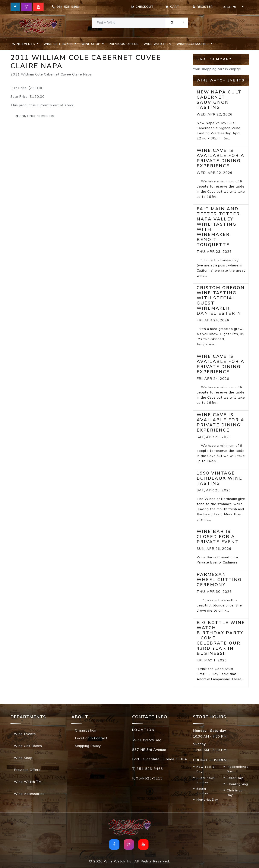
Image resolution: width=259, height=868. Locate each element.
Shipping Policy (88, 746)
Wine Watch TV (158, 44)
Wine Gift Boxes (28, 746)
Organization (86, 730)
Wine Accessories (29, 794)
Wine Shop (23, 758)
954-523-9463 (66, 7)
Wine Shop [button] (91, 44)
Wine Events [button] (24, 44)
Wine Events (25, 734)
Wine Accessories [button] (193, 44)
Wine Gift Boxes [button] (59, 44)
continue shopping (35, 116)
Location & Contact (91, 738)
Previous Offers (124, 44)
